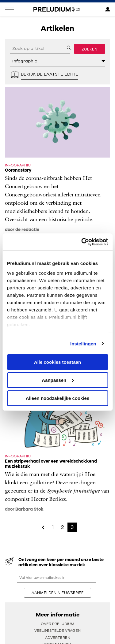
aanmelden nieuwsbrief (57, 593)
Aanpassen (58, 380)
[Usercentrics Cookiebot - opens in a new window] (82, 242)
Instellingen (83, 343)
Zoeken (90, 49)
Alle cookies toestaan (57, 362)
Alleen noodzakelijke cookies (58, 398)
